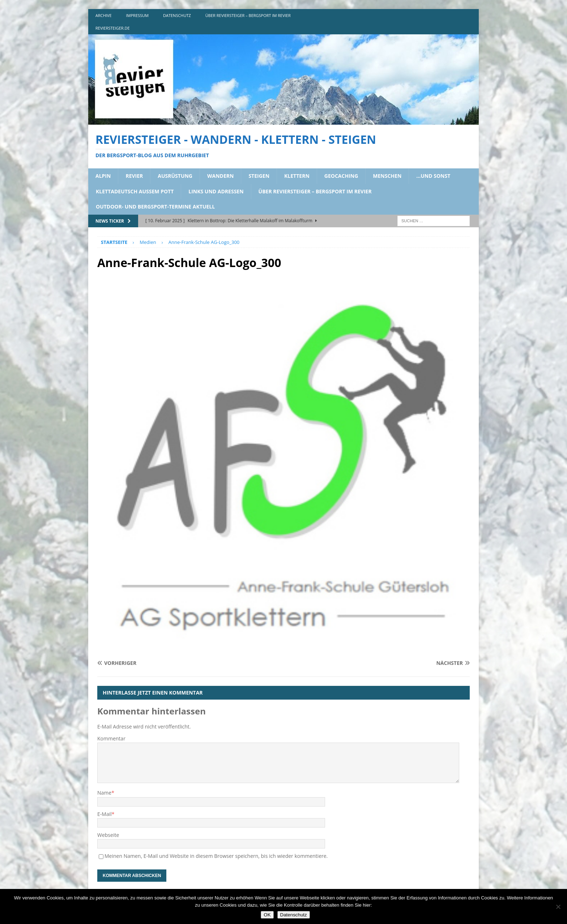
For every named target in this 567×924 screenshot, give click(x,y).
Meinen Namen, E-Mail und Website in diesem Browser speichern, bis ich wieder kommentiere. (216, 856)
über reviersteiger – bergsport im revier (248, 15)
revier (134, 176)
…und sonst (433, 176)
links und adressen (216, 191)
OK (267, 915)
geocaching (341, 176)
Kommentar (111, 738)
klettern (297, 176)
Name (104, 793)
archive (104, 15)
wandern (220, 176)
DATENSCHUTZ (177, 15)
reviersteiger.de (113, 28)
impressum (137, 15)
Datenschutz (294, 915)
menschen (387, 176)
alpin (103, 176)
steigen (259, 176)
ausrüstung (175, 176)
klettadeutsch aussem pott (135, 191)
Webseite (108, 835)
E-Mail (105, 814)
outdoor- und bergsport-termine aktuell (155, 207)
